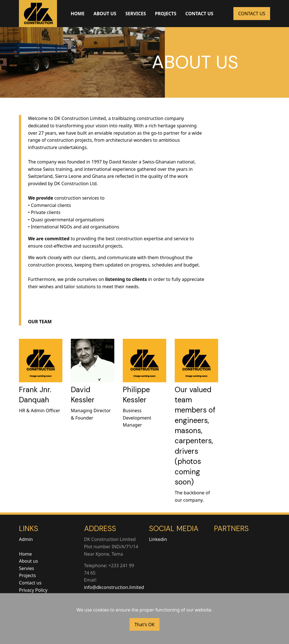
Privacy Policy (33, 590)
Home (25, 554)
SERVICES (136, 14)
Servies (26, 568)
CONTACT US (199, 14)
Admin (26, 539)
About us (28, 561)
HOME (77, 14)
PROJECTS (166, 14)
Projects (27, 575)
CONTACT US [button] (252, 14)
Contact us (30, 583)
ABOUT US (105, 14)
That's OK (144, 625)
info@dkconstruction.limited (114, 587)
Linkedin (158, 539)
